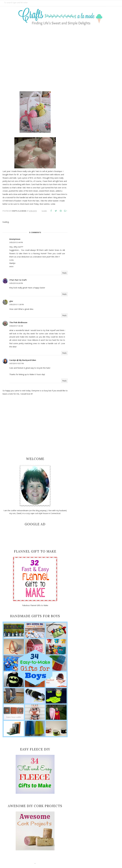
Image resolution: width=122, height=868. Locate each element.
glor (11, 301)
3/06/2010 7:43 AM (16, 326)
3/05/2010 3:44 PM (16, 242)
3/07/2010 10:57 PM (17, 363)
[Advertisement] (61, 57)
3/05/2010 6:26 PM (16, 283)
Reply (64, 273)
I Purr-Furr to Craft (18, 280)
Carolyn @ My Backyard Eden (23, 360)
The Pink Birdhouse (18, 322)
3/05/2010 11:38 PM (17, 305)
